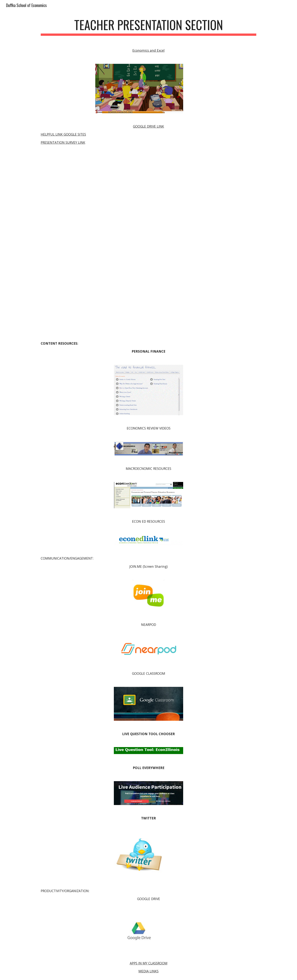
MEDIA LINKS (148, 971)
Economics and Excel (148, 50)
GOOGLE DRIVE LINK (148, 126)
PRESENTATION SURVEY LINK (63, 142)
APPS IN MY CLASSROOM (149, 963)
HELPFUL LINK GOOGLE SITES (63, 134)
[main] (148, 27)
